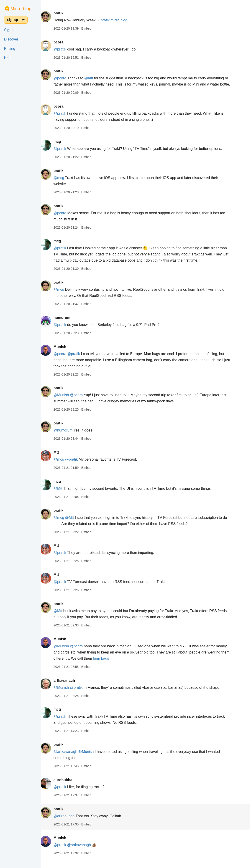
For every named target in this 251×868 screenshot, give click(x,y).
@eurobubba (68, 822)
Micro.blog (21, 9)
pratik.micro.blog (118, 20)
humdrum (66, 324)
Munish (64, 353)
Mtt (60, 458)
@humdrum (67, 436)
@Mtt (62, 495)
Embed (90, 28)
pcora (63, 42)
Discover (11, 39)
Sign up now (16, 20)
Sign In (10, 30)
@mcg (63, 184)
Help (8, 58)
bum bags (128, 665)
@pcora (64, 78)
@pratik (64, 49)
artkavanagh (68, 687)
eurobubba (67, 786)
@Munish (65, 401)
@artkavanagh (69, 758)
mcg (61, 148)
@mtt (93, 78)
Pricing (10, 49)
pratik (63, 13)
